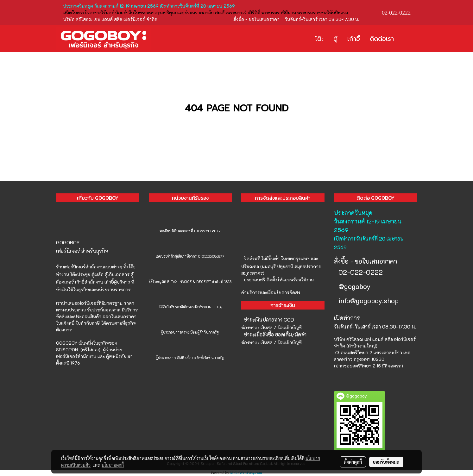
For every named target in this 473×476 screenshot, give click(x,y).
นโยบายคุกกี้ (113, 465)
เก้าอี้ (354, 39)
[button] (408, 39)
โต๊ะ (319, 39)
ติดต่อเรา (382, 39)
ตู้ (335, 39)
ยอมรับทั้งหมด (386, 462)
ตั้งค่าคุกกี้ (353, 462)
